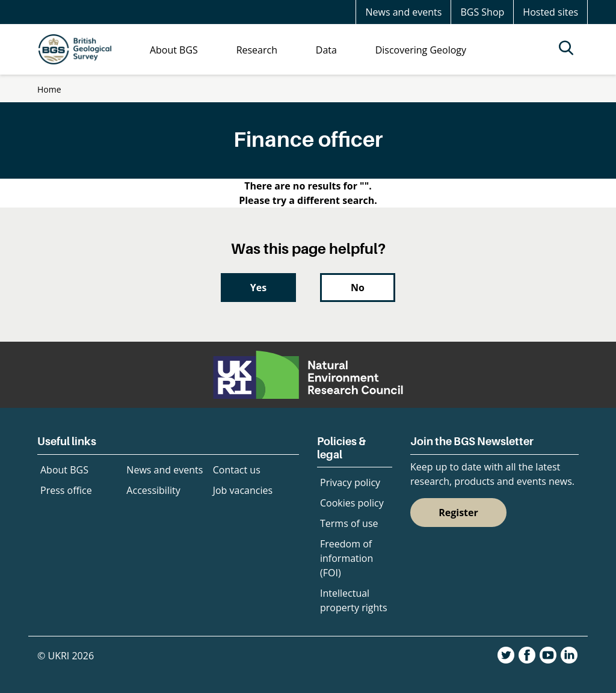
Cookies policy (352, 503)
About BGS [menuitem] (174, 50)
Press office (66, 490)
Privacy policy (350, 482)
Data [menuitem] (326, 50)
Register (458, 513)
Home (49, 89)
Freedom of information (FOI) (346, 558)
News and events (403, 12)
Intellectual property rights (354, 600)
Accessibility (153, 490)
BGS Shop (482, 12)
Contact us (237, 470)
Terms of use (349, 523)
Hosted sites (550, 12)
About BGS (64, 470)
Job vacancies (243, 490)
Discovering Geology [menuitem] (421, 50)
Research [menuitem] (257, 50)
